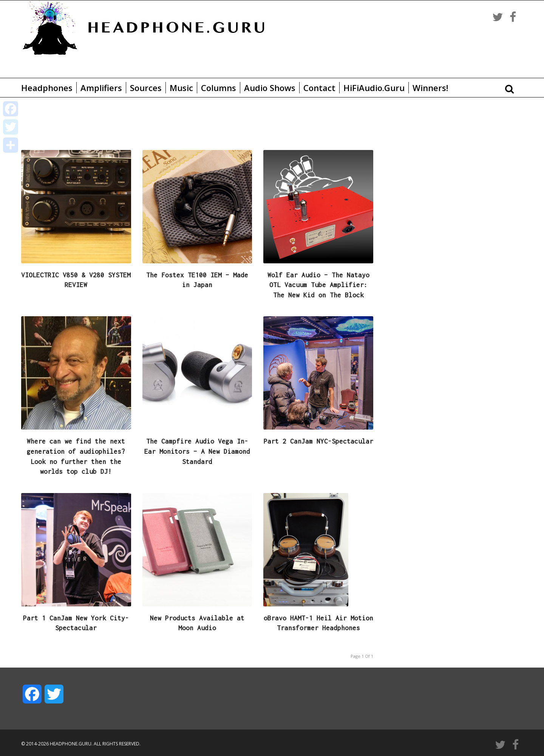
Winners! (430, 88)
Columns (219, 88)
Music (181, 88)
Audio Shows (270, 88)
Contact (319, 88)
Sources (146, 88)
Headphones (47, 88)
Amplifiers (101, 88)
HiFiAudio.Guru (374, 88)
